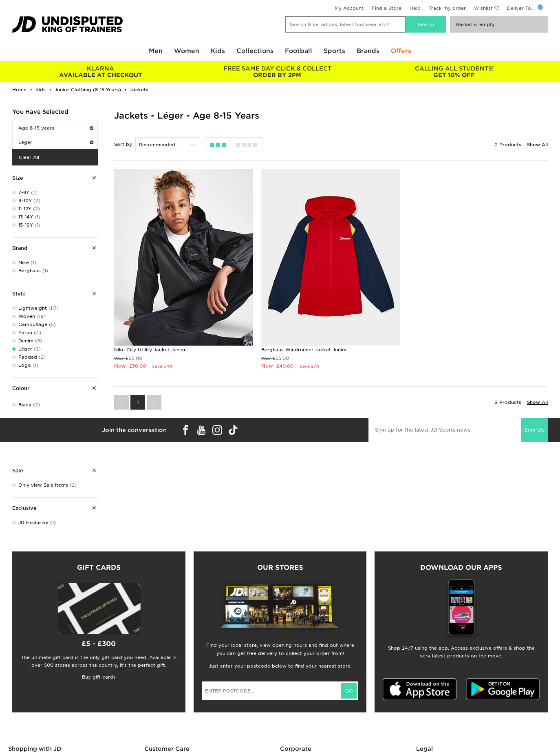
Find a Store (387, 8)
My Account (349, 8)
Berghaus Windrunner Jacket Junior (304, 350)
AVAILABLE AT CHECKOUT (101, 72)
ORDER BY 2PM (278, 72)
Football (299, 51)
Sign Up (534, 430)
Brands (368, 51)
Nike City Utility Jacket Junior (150, 350)
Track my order (447, 8)
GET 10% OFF (454, 72)
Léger (56, 142)
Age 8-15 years (56, 128)
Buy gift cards (99, 677)
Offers (401, 51)
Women (187, 51)
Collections (255, 51)
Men (156, 51)
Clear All (29, 157)
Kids (218, 51)
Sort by (123, 144)
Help (415, 8)
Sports (334, 51)
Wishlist (483, 8)
